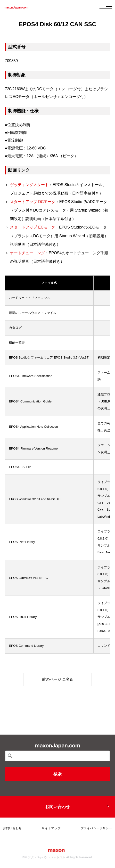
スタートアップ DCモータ (33, 202)
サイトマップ (51, 828)
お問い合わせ (57, 807)
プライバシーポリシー (97, 828)
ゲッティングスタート (29, 185)
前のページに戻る (57, 679)
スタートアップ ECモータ (33, 227)
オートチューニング (27, 253)
